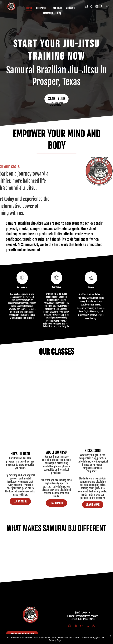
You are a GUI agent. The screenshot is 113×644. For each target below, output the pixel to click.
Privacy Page (55, 640)
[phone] (102, 7)
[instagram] (86, 7)
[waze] (107, 7)
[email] (97, 7)
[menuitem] (29, 8)
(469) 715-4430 (82, 613)
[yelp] (92, 7)
